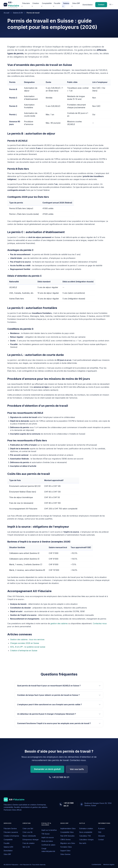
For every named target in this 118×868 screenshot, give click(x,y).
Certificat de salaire (48, 845)
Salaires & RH (18, 13)
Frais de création (29, 843)
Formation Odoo (66, 847)
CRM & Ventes (66, 840)
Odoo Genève (65, 854)
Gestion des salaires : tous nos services (27, 639)
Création (35, 5)
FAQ (100, 832)
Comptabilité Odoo (67, 832)
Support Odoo (65, 851)
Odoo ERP (76, 5)
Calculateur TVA (85, 836)
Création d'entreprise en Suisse (24, 651)
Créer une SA (27, 832)
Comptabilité (46, 5)
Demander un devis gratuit (47, 769)
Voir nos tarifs (77, 769)
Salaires (66, 5)
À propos (101, 829)
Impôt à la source (48, 838)
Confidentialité (96, 864)
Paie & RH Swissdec (67, 836)
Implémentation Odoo (68, 829)
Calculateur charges (86, 840)
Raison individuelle (29, 836)
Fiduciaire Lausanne (11, 832)
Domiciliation (88, 5)
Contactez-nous (100, 623)
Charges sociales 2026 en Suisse (25, 643)
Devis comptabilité (86, 832)
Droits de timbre (47, 841)
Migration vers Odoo (68, 843)
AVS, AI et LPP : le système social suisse (28, 647)
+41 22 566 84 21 (59, 777)
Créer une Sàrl (28, 829)
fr (111, 5)
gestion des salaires (59, 623)
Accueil (6, 13)
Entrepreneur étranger (31, 840)
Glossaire (102, 836)
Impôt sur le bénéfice (49, 830)
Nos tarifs (83, 843)
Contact (101, 5)
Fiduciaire (25, 5)
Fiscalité (56, 5)
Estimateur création (86, 829)
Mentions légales (109, 864)
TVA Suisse (46, 834)
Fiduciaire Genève (10, 829)
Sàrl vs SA (26, 847)
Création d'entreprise (11, 836)
